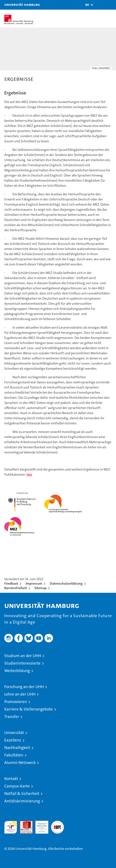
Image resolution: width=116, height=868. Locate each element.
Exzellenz (13, 740)
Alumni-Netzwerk (20, 763)
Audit (24, 823)
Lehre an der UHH (20, 694)
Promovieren (16, 702)
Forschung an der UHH (24, 687)
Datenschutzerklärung (66, 583)
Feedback (11, 583)
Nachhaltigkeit (17, 748)
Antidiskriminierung (22, 801)
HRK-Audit (40, 825)
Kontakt (11, 779)
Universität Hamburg (22, 4)
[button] (88, 5)
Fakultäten (14, 755)
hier (29, 474)
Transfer (12, 717)
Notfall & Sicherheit (22, 794)
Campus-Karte (17, 786)
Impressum (34, 583)
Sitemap (40, 588)
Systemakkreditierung (57, 823)
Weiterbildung (17, 671)
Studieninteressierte (22, 663)
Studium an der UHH (23, 656)
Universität (14, 733)
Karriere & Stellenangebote (29, 709)
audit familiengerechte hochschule (11, 827)
